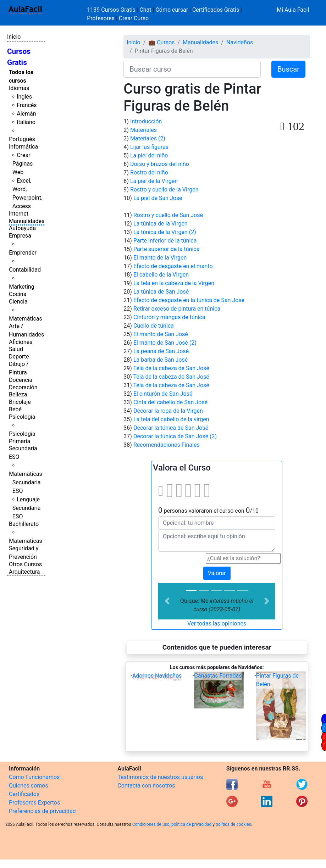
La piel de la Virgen (154, 181)
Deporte (19, 357)
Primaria (20, 441)
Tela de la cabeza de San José (171, 368)
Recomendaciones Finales (167, 445)
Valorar (217, 573)
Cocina (18, 294)
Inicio (14, 37)
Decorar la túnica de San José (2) (175, 436)
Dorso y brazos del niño (160, 164)
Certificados (24, 794)
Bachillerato (24, 524)
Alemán (26, 114)
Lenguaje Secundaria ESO (27, 508)
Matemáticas (26, 319)
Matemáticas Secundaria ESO (26, 482)
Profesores (101, 18)
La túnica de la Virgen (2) (165, 232)
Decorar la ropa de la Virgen (168, 411)
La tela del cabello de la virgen (171, 419)
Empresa (20, 236)
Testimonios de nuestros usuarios (160, 777)
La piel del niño (149, 155)
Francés (27, 105)
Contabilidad (25, 270)
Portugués (22, 139)
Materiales (143, 130)
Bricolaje (20, 402)
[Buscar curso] (192, 69)
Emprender (23, 253)
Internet (19, 214)
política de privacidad (191, 824)
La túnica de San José (161, 292)
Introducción (146, 121)
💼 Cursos (161, 42)
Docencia (21, 380)
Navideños (240, 42)
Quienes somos (29, 786)
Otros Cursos (25, 564)
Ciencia (18, 302)
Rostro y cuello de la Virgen (164, 190)
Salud (16, 349)
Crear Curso (134, 18)
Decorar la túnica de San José (171, 428)
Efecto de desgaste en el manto (173, 266)
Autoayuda (22, 228)
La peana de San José (161, 351)
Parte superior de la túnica (166, 249)
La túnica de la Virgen (161, 224)
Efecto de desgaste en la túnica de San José (189, 300)
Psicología (22, 417)
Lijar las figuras (149, 147)
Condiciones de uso (151, 824)
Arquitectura (24, 572)
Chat (145, 10)
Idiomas (19, 88)
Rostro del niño (149, 173)
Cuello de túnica (154, 326)
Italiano (26, 122)
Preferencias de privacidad (42, 811)
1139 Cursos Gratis (112, 10)
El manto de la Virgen (160, 258)
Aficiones (21, 342)
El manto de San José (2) (165, 343)
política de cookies (233, 824)
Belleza (18, 394)
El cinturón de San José (163, 394)
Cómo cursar (172, 10)
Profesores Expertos (34, 803)
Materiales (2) (148, 138)
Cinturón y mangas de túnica (169, 317)
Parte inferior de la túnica (165, 241)
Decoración (23, 387)
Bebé (15, 409)
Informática (23, 147)
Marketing (21, 287)
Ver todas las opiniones (217, 624)
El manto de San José (161, 334)
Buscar (288, 69)
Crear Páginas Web (23, 164)
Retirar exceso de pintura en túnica (177, 309)
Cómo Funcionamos (34, 777)
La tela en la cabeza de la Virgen (174, 283)
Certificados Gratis (216, 10)
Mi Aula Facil (293, 10)
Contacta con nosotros (146, 786)
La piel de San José (158, 198)
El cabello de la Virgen (161, 275)
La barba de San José (161, 360)
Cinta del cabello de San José (170, 402)
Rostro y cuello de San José (168, 215)
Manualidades (27, 221)
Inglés (24, 97)
